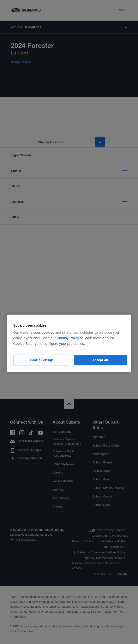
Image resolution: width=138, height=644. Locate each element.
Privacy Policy (68, 338)
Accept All (100, 360)
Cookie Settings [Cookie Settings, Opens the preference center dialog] (42, 360)
